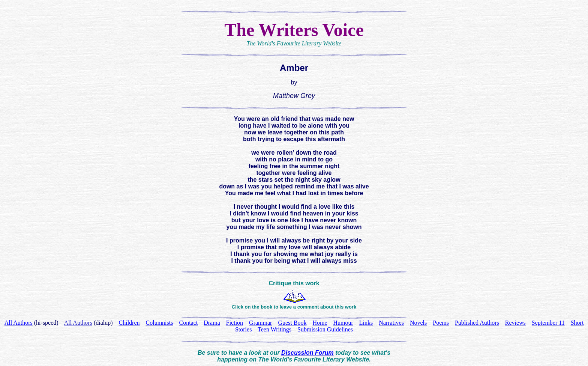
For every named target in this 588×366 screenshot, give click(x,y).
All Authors (78, 323)
